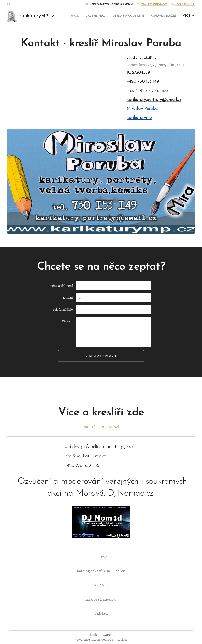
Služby (101, 557)
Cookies (122, 640)
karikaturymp (139, 118)
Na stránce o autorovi (101, 427)
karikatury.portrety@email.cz (154, 100)
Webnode (107, 640)
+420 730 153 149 (185, 4)
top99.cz (101, 585)
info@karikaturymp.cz (154, 4)
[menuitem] (99, 16)
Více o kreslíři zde (101, 413)
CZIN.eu (101, 614)
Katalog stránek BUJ (101, 600)
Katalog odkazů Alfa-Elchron (101, 571)
